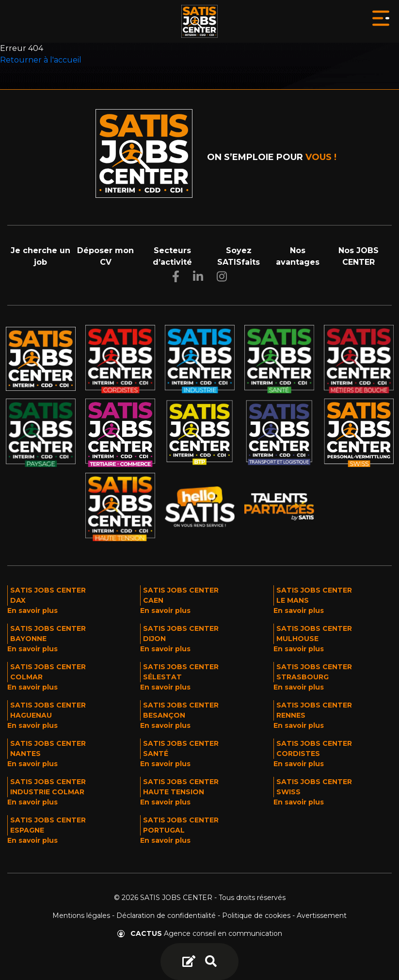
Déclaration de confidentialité (166, 916)
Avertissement (322, 916)
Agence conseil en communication (200, 933)
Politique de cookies (256, 916)
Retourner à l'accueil (41, 60)
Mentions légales (81, 916)
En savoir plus (32, 610)
